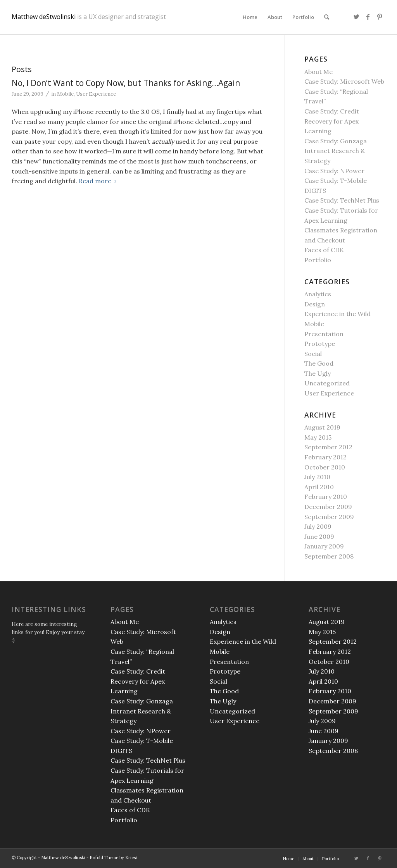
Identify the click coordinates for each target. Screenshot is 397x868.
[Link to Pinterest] (380, 17)
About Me (318, 72)
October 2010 (325, 467)
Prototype (320, 344)
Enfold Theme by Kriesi (113, 858)
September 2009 (329, 517)
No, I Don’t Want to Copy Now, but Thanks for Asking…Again (126, 83)
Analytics (318, 294)
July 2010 (317, 477)
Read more (99, 181)
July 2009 (318, 526)
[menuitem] (250, 17)
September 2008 (329, 556)
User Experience (96, 94)
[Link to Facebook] (368, 17)
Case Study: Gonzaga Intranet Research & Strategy (336, 151)
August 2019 (322, 427)
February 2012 (325, 457)
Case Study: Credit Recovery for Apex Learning (332, 121)
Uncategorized (327, 383)
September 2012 (328, 447)
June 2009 (319, 536)
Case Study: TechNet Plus (342, 200)
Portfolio (318, 260)
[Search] (327, 17)
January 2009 (324, 546)
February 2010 (326, 497)
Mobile (65, 94)
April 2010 (319, 487)
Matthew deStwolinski (89, 17)
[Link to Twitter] (356, 17)
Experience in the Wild (337, 314)
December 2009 (328, 507)
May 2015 (318, 437)
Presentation (324, 334)
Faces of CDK (324, 250)
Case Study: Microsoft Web (344, 81)
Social (313, 354)
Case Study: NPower (334, 171)
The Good (319, 363)
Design (315, 304)
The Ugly (318, 373)
